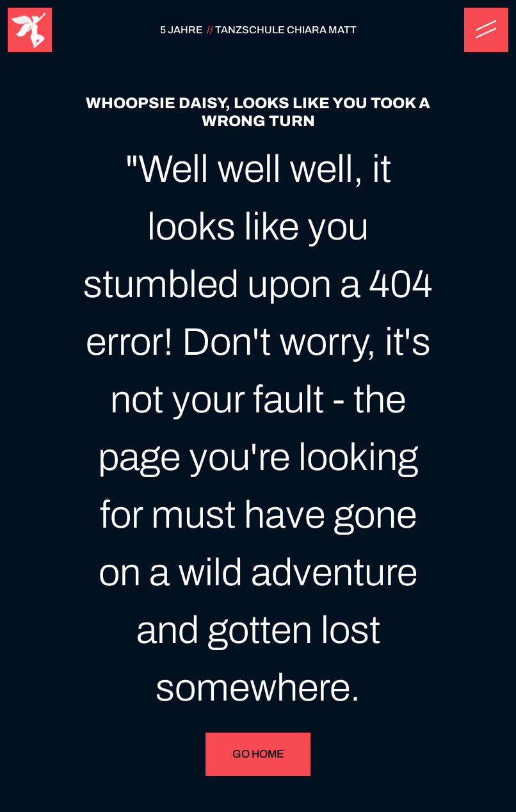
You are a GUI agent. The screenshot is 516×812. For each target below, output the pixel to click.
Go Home (258, 754)
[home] (30, 30)
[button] (486, 30)
